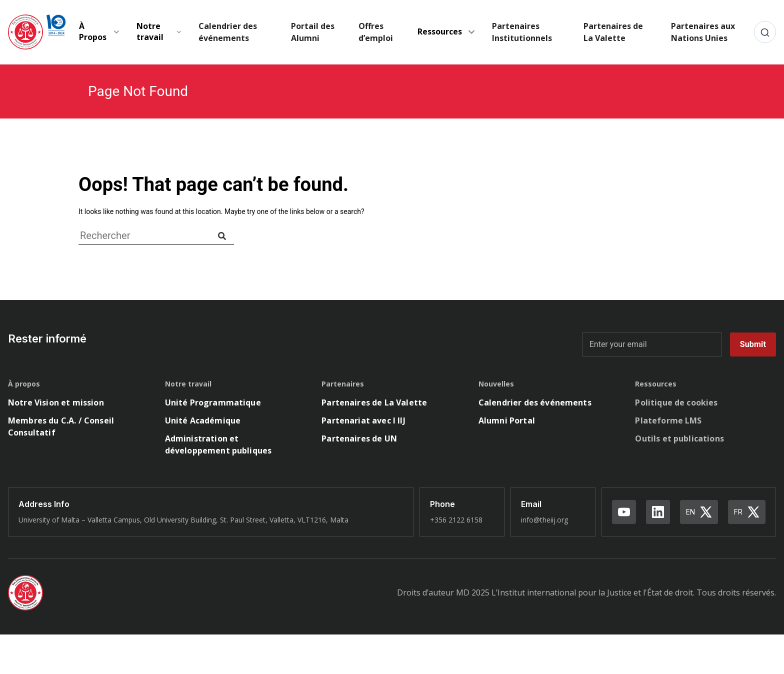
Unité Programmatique (213, 402)
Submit (753, 344)
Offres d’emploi (376, 32)
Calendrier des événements (228, 32)
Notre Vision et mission (56, 402)
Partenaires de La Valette (613, 32)
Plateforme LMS (668, 420)
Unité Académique (203, 420)
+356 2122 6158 (456, 520)
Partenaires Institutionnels (522, 32)
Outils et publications (679, 438)
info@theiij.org (544, 520)
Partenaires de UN (359, 438)
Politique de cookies (676, 402)
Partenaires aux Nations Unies (703, 32)
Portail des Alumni (313, 32)
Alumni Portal (507, 420)
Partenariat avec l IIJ (363, 420)
